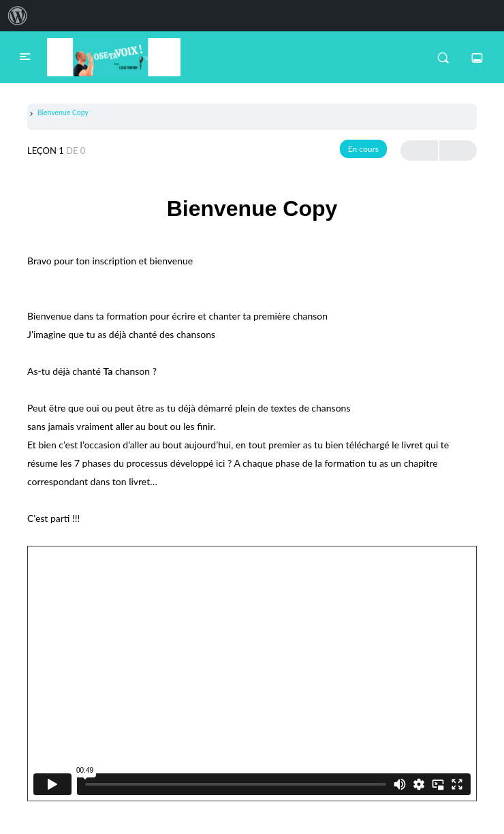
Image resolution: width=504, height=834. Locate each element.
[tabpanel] (252, 525)
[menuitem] (18, 16)
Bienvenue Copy (63, 112)
